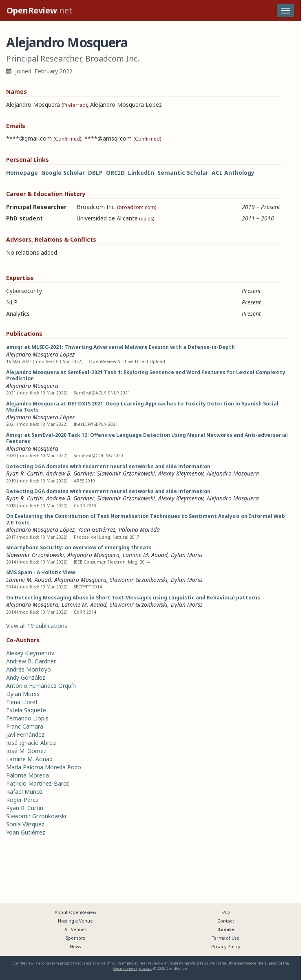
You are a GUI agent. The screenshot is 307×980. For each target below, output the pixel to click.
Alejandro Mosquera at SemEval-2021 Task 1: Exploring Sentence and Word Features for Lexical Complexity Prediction (146, 375)
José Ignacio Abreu (31, 743)
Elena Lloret (22, 702)
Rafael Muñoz (24, 792)
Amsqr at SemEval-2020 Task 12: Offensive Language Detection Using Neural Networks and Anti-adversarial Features (147, 438)
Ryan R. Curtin (24, 473)
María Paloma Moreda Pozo (44, 767)
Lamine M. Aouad (145, 555)
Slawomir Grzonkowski (126, 473)
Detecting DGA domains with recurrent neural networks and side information (108, 466)
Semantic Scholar (183, 173)
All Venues (75, 929)
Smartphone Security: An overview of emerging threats (79, 547)
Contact (226, 921)
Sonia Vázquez (25, 824)
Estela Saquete (26, 710)
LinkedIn (141, 173)
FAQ (226, 912)
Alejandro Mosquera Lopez (40, 354)
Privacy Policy (226, 947)
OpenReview (23, 963)
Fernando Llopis (27, 718)
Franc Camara (25, 726)
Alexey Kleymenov (181, 473)
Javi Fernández (25, 734)
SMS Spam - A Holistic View (41, 572)
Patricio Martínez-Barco (38, 783)
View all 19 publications (37, 626)
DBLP (95, 173)
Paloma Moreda (139, 530)
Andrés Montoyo (29, 669)
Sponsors (75, 938)
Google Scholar (63, 173)
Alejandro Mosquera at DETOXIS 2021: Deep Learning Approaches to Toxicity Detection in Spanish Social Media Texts (142, 407)
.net (39, 10)
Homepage (22, 173)
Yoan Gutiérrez (97, 530)
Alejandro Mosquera (32, 386)
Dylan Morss (187, 555)
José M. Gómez (26, 751)
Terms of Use (226, 938)
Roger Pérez (22, 800)
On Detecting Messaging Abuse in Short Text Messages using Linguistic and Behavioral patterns (133, 598)
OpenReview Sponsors (133, 968)
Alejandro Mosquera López (40, 417)
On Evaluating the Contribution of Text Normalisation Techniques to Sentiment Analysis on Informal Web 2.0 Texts (146, 519)
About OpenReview (75, 912)
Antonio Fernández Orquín (41, 686)
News (75, 947)
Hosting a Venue (75, 921)
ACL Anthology (233, 173)
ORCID (115, 173)
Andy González (26, 677)
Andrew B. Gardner (70, 473)
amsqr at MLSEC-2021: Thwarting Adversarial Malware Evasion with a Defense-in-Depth (120, 347)
